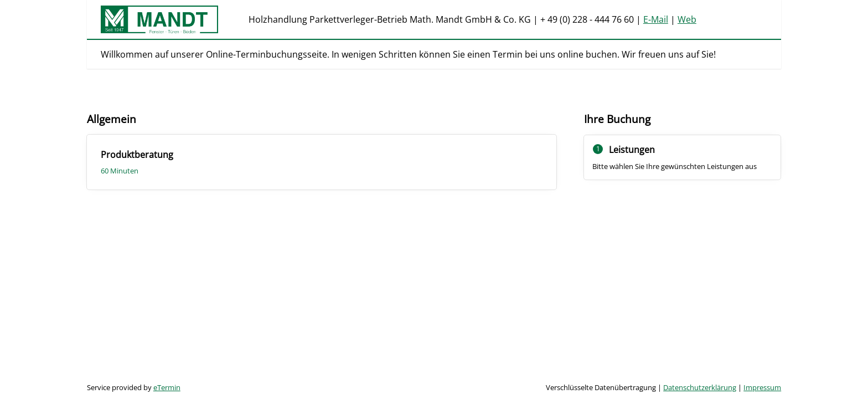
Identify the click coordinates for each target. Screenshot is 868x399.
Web (687, 19)
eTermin (167, 387)
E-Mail (656, 19)
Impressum (762, 387)
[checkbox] (322, 162)
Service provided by (134, 387)
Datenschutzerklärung (700, 387)
